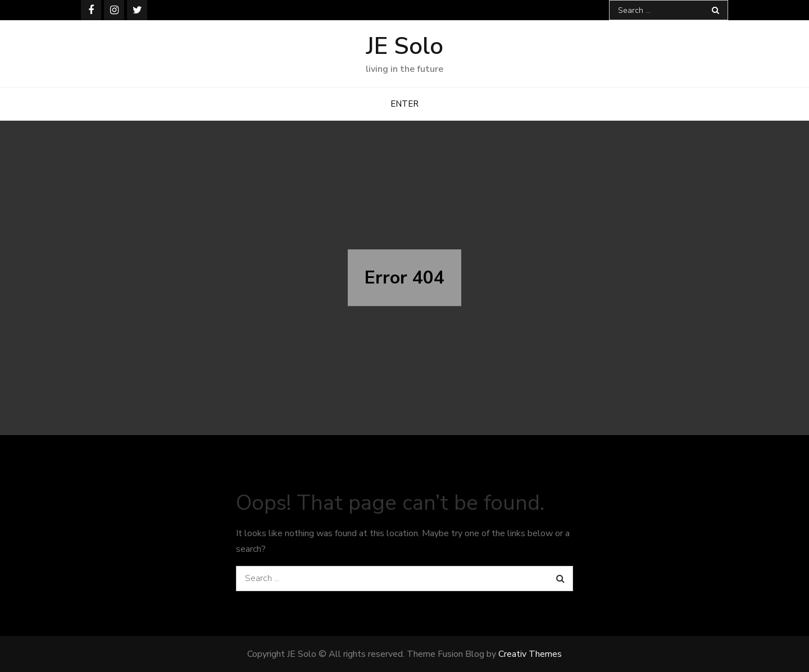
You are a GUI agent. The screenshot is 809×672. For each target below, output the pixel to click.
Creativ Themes (530, 654)
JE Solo (405, 46)
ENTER (404, 104)
